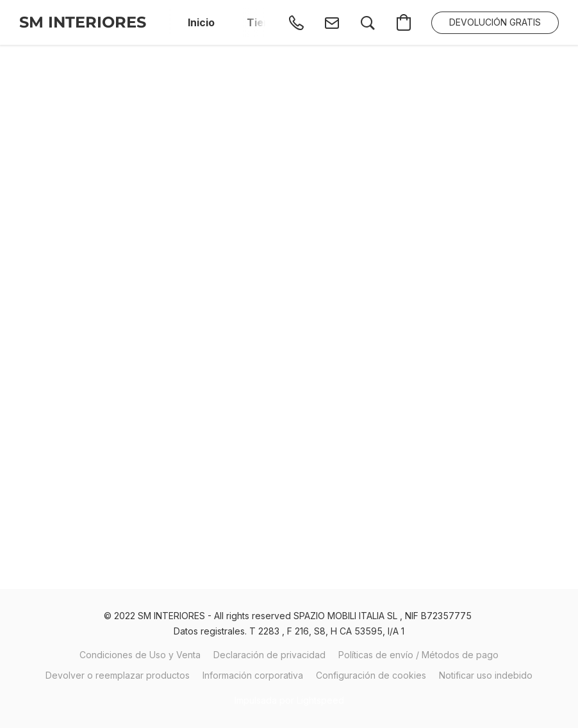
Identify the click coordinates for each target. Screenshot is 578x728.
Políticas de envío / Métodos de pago (418, 655)
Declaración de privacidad (269, 655)
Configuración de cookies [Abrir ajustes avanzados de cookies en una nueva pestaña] (371, 675)
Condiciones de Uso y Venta (140, 655)
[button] (83, 22)
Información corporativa (253, 675)
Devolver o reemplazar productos (118, 675)
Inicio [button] (201, 22)
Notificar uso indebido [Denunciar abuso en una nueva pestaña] (486, 675)
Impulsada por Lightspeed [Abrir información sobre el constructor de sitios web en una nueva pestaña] (289, 700)
